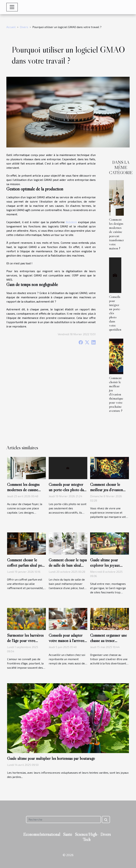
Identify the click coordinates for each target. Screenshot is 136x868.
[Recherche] (63, 820)
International (50, 834)
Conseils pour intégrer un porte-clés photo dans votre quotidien (68, 490)
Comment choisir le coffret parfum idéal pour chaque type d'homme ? (26, 565)
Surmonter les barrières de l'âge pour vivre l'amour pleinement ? (25, 641)
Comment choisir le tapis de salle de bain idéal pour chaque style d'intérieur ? (68, 568)
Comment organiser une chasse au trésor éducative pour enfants (108, 641)
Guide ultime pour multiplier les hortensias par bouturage (51, 758)
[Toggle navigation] (12, 7)
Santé (68, 834)
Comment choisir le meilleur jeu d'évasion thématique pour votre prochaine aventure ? (116, 394)
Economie (31, 834)
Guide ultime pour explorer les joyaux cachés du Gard (105, 565)
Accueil (11, 27)
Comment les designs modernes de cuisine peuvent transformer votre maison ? (116, 234)
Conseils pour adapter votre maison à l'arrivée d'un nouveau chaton (66, 641)
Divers (24, 27)
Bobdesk (71, 222)
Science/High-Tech (87, 837)
